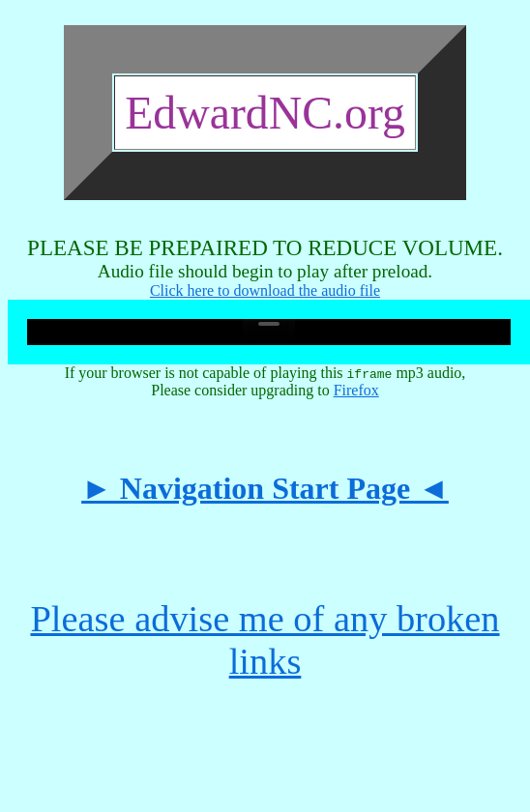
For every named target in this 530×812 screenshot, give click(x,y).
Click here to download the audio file (265, 290)
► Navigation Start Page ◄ (265, 488)
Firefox (356, 390)
